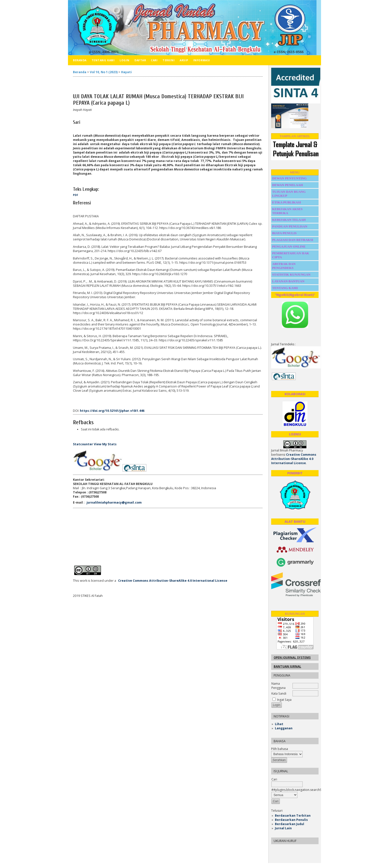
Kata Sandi (279, 693)
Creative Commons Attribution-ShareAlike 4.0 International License (294, 459)
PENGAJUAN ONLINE (289, 246)
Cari (154, 60)
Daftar (140, 60)
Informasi (202, 60)
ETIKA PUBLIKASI (287, 202)
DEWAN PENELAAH (288, 185)
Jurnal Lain (283, 828)
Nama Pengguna (278, 686)
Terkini (169, 60)
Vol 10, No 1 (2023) (104, 72)
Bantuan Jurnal (287, 666)
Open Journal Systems (292, 658)
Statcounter (83, 444)
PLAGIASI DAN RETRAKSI (293, 240)
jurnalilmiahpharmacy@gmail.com (114, 502)
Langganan (284, 728)
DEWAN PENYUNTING (289, 178)
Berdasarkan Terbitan (293, 816)
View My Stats (105, 444)
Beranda (80, 60)
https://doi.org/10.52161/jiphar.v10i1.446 (112, 411)
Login (125, 60)
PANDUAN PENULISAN (290, 226)
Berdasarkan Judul (290, 824)
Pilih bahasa (280, 749)
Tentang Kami (103, 60)
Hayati (126, 72)
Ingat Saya (284, 700)
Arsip (184, 60)
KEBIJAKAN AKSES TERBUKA (287, 211)
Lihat (279, 724)
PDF (76, 195)
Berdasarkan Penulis (291, 820)
